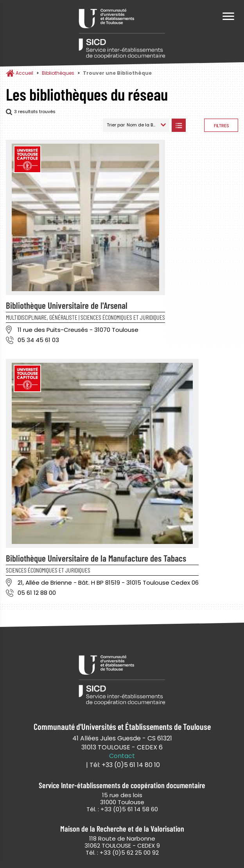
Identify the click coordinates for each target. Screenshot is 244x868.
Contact (122, 756)
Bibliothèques (58, 73)
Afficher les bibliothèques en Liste (179, 125)
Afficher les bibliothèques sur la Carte (195, 125)
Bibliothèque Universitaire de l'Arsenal (67, 305)
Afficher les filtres (221, 125)
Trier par (116, 125)
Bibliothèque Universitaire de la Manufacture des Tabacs (96, 558)
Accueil (24, 73)
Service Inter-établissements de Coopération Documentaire (122, 34)
